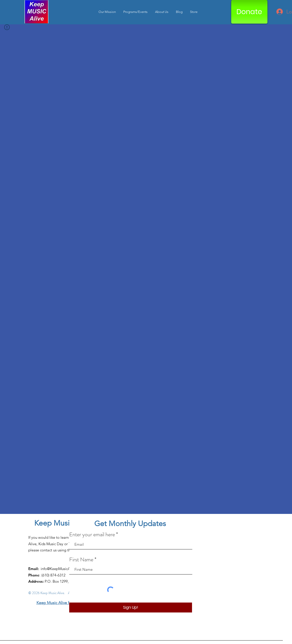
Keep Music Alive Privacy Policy (64, 603)
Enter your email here (92, 535)
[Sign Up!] (131, 608)
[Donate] (249, 12)
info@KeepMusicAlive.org (62, 569)
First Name (81, 560)
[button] (135, 12)
